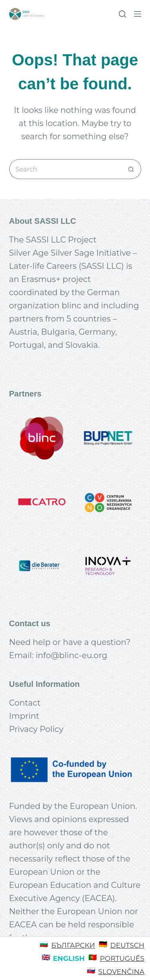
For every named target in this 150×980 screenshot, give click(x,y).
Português (122, 958)
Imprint (24, 716)
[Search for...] (65, 169)
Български (73, 945)
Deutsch (128, 945)
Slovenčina (121, 972)
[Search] (122, 14)
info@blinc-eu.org (71, 655)
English (69, 958)
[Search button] (131, 169)
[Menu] (138, 14)
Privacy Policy (36, 729)
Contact (25, 703)
